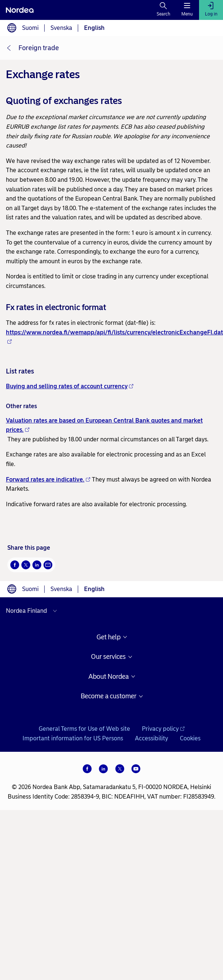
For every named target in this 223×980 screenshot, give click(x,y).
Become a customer (109, 696)
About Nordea (109, 677)
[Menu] (187, 10)
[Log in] (211, 10)
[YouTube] (136, 769)
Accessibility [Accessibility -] (151, 738)
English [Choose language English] (94, 28)
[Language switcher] (12, 28)
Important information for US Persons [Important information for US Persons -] (73, 738)
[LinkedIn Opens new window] (37, 565)
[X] (120, 769)
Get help (109, 637)
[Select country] (33, 611)
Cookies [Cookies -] (190, 738)
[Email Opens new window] (48, 565)
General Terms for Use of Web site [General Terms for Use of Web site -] (84, 729)
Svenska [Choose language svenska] (61, 28)
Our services (108, 657)
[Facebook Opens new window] (15, 565)
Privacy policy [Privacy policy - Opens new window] (163, 729)
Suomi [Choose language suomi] (30, 28)
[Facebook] (87, 769)
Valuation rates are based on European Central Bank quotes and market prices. (104, 425)
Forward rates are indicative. (48, 479)
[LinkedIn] (104, 769)
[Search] (163, 10)
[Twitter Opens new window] (26, 565)
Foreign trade (39, 48)
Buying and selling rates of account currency (70, 386)
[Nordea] (20, 10)
